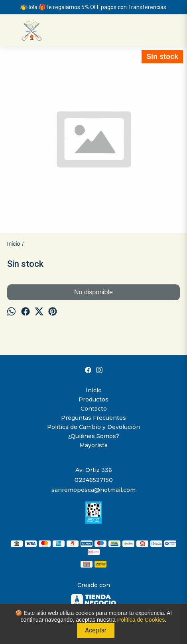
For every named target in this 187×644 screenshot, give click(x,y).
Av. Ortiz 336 (94, 470)
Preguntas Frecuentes (93, 418)
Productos (93, 399)
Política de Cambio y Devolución (93, 427)
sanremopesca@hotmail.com (93, 490)
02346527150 (94, 480)
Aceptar (96, 630)
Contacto (94, 409)
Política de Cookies (141, 620)
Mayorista (93, 445)
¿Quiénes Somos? (94, 436)
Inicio (94, 390)
